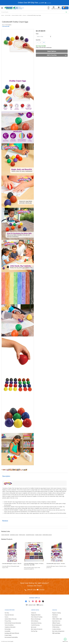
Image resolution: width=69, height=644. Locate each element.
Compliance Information (10, 627)
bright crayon (22, 535)
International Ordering (36, 623)
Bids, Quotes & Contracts (37, 629)
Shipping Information (36, 615)
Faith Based (55, 615)
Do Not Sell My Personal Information (13, 623)
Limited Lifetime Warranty (11, 619)
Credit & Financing (35, 625)
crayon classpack (5, 535)
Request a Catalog (56, 613)
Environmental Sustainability (11, 637)
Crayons (24, 15)
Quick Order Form (56, 621)
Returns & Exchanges (36, 619)
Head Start (55, 617)
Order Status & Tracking (37, 617)
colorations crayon (14, 535)
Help (48, 8)
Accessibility (7, 631)
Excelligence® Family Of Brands (12, 633)
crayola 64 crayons (30, 535)
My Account (34, 627)
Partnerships (8, 629)
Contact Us (34, 613)
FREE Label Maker (56, 633)
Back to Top (65, 640)
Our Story (7, 613)
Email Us (42, 590)
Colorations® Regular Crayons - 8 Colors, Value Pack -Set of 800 (34, 564)
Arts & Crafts (8, 15)
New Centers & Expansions (58, 631)
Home (3, 15)
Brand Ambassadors (57, 625)
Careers (6, 617)
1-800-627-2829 (31, 590)
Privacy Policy (8, 621)
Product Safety (8, 635)
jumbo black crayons (47, 535)
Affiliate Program (56, 623)
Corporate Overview (9, 615)
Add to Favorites (57, 55)
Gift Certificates (35, 621)
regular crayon (38, 535)
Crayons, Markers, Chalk (16, 15)
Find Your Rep (34, 631)
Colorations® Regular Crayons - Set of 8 (12, 564)
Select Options (52, 51)
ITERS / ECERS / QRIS (57, 619)
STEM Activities (56, 627)
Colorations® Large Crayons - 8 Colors (56, 564)
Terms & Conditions (9, 625)
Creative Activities (56, 629)
